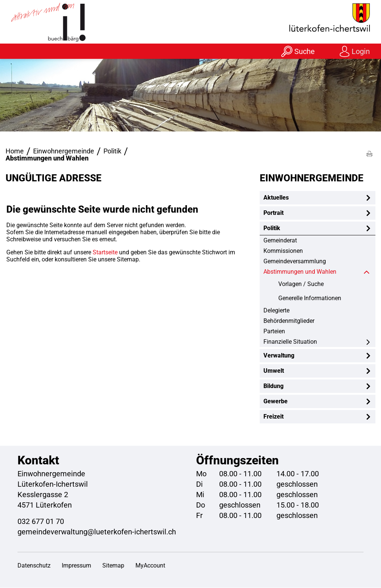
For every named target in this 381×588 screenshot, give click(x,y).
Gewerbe (276, 402)
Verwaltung (279, 356)
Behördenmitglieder (289, 321)
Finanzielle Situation (290, 342)
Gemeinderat (280, 241)
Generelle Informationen (310, 298)
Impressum (76, 566)
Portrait (273, 213)
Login (361, 51)
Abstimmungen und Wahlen (317, 272)
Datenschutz (34, 566)
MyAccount (150, 566)
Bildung (273, 386)
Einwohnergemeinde (312, 178)
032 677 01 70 (41, 522)
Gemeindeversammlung (295, 262)
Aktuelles (276, 198)
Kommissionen (283, 251)
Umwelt (274, 371)
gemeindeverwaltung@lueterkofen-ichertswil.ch (97, 532)
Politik (272, 228)
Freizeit (273, 417)
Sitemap (113, 566)
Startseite (105, 253)
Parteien (274, 332)
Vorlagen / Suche (301, 284)
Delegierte (276, 311)
